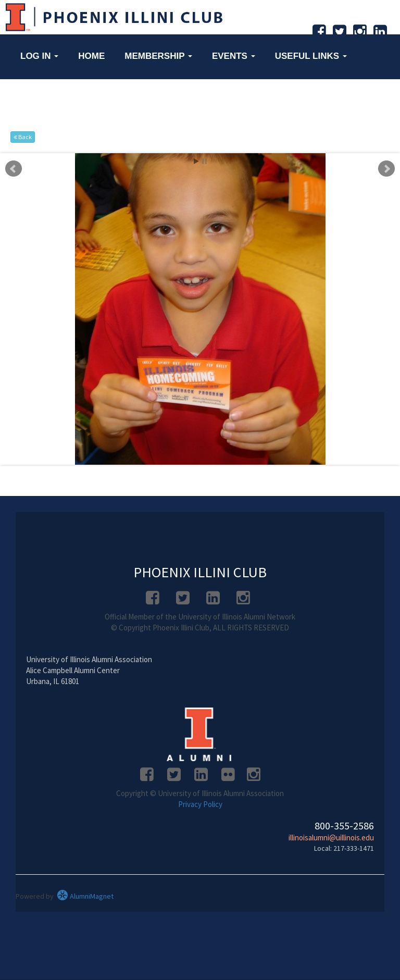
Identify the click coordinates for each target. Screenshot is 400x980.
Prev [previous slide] (14, 169)
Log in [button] (39, 56)
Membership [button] (158, 56)
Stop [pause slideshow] (204, 161)
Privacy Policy (200, 804)
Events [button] (234, 56)
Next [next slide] (386, 169)
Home (91, 56)
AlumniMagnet (85, 896)
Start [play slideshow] (196, 161)
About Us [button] (136, 99)
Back (23, 137)
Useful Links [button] (311, 56)
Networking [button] (55, 99)
